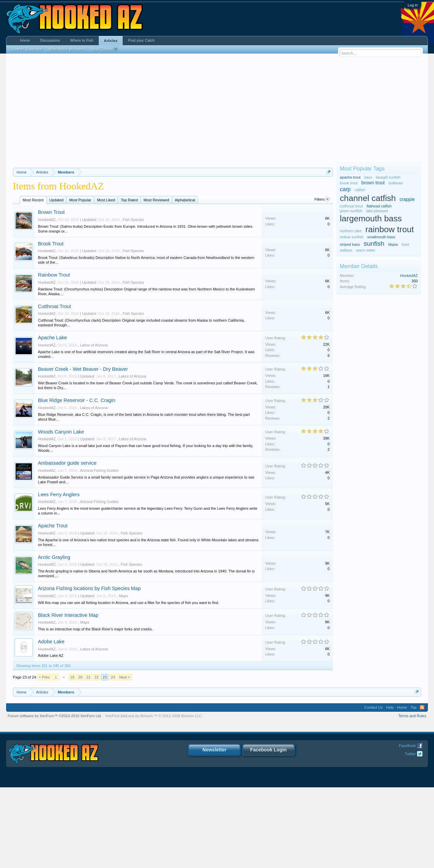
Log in (413, 5)
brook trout (349, 183)
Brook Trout (51, 324)
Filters (322, 280)
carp (345, 189)
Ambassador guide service (67, 544)
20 (80, 758)
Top (413, 788)
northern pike (351, 231)
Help (390, 788)
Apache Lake (53, 418)
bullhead (396, 183)
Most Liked (106, 281)
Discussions (50, 40)
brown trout (373, 183)
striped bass (350, 244)
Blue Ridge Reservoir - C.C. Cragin (77, 481)
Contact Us (373, 788)
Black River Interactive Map (68, 696)
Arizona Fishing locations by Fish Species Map (89, 669)
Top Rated (129, 281)
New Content (105, 49)
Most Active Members (67, 49)
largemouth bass (371, 218)
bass (368, 177)
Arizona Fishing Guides (99, 551)
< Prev (44, 758)
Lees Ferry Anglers (59, 575)
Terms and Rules (412, 796)
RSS (422, 788)
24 (113, 758)
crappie (407, 199)
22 (97, 758)
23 (105, 758)
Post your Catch (141, 40)
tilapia (393, 244)
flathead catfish (379, 206)
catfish (360, 190)
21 (88, 758)
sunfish (374, 244)
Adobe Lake (51, 722)
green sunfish (351, 211)
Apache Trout (53, 606)
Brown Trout (51, 293)
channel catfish (368, 198)
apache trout (350, 177)
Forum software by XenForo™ (55, 796)
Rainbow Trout (54, 356)
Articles (111, 41)
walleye (346, 250)
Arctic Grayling (54, 638)
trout (405, 244)
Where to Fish (82, 40)
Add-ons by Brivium (154, 796)
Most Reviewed (156, 281)
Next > (124, 758)
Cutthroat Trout (55, 387)
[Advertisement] (217, 108)
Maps (124, 677)
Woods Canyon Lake (61, 512)
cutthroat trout (351, 206)
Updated (57, 281)
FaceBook (408, 826)
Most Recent (33, 281)
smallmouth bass (381, 237)
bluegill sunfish (388, 177)
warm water (366, 250)
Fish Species (133, 300)
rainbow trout (389, 229)
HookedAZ (47, 300)
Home (25, 40)
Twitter (410, 834)
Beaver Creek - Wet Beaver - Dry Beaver (83, 450)
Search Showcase (27, 49)
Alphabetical (185, 281)
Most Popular (80, 281)
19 (72, 758)
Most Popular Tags (362, 169)
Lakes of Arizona (94, 426)
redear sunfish (352, 237)
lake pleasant (377, 211)
